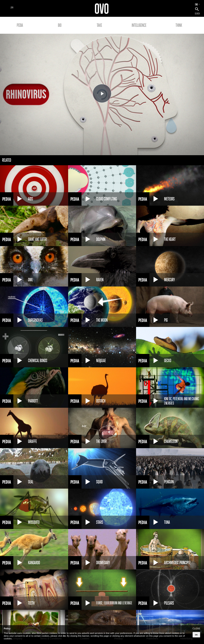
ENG (196, 4)
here (64, 636)
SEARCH (197, 14)
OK (196, 635)
